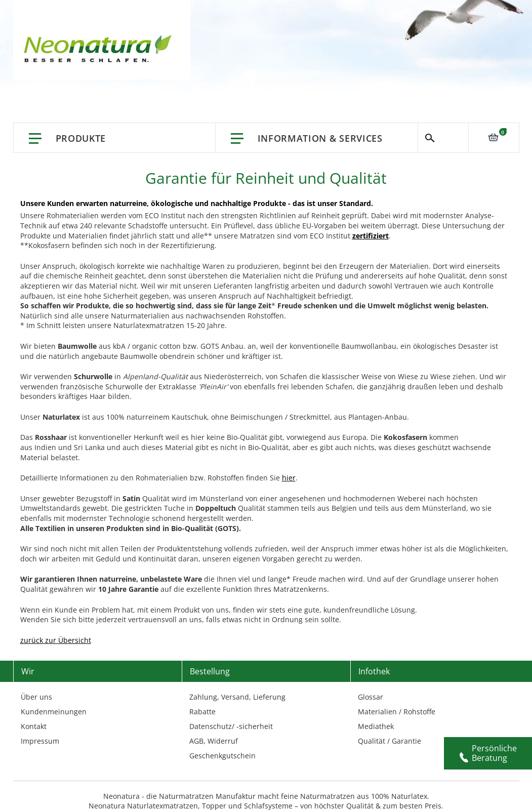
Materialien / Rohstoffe (397, 712)
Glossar (371, 697)
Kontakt (34, 726)
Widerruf (223, 741)
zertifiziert (371, 236)
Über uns (36, 697)
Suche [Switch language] (443, 138)
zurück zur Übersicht (56, 640)
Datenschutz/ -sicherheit (231, 726)
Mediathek (376, 726)
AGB (196, 741)
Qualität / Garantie (390, 741)
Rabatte (202, 712)
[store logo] (100, 51)
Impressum (40, 741)
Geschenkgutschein (222, 756)
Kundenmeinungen (54, 712)
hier (289, 478)
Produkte (81, 138)
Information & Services (320, 138)
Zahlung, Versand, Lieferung (237, 697)
